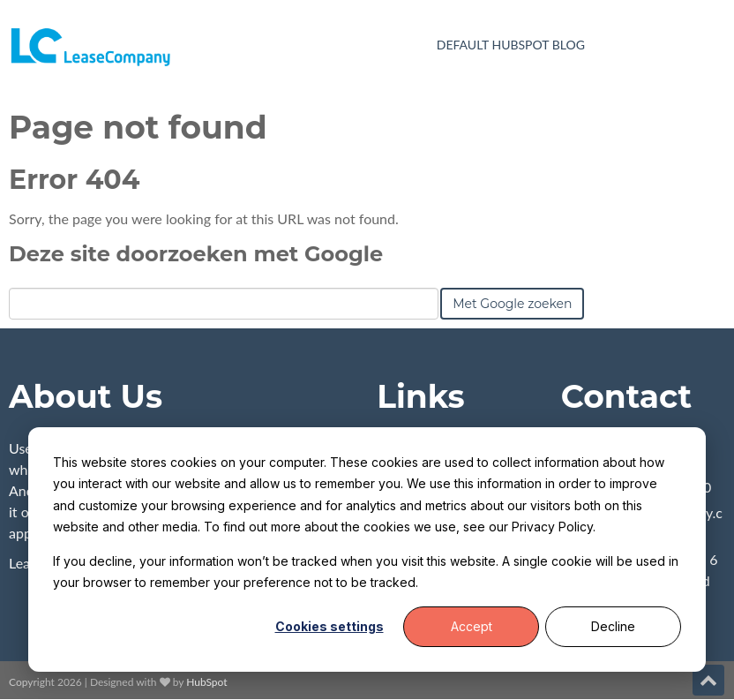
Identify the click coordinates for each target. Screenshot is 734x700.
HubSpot (206, 682)
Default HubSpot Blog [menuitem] (511, 45)
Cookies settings (330, 626)
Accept (472, 626)
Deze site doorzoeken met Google (196, 254)
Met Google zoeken (512, 304)
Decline (613, 626)
